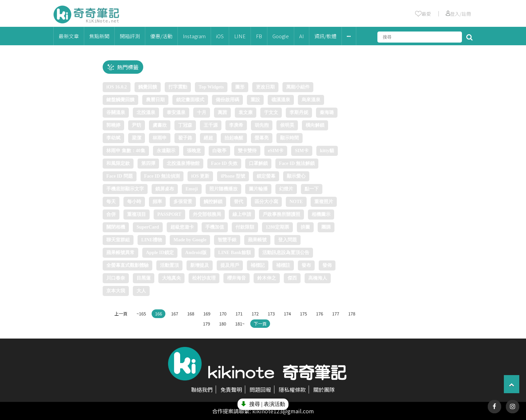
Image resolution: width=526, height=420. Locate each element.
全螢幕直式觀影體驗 (127, 265)
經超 (208, 138)
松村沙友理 (204, 278)
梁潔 (137, 138)
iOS (220, 36)
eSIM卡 (276, 151)
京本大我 (116, 291)
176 (320, 314)
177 (336, 314)
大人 (141, 291)
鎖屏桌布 (165, 189)
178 (352, 314)
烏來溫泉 (311, 100)
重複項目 (137, 214)
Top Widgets (211, 87)
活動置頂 (169, 265)
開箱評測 (130, 36)
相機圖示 (321, 214)
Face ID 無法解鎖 (297, 163)
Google (281, 36)
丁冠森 (185, 125)
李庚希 (236, 125)
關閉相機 (116, 227)
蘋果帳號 (257, 240)
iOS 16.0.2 (117, 87)
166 (159, 314)
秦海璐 (327, 112)
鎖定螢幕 (266, 176)
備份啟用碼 (227, 100)
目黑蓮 (144, 278)
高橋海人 (318, 278)
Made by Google (190, 240)
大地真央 (171, 278)
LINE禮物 (152, 240)
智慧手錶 (227, 240)
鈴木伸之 (267, 278)
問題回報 (260, 389)
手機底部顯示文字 (125, 189)
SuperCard (148, 227)
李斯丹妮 (299, 112)
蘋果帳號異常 (120, 253)
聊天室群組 (118, 240)
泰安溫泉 (176, 112)
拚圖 (305, 227)
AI (302, 36)
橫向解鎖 (315, 125)
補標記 (258, 265)
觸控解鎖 (213, 202)
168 (191, 314)
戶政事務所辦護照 (281, 214)
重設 (255, 100)
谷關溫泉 (116, 112)
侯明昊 (287, 125)
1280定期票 (277, 227)
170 (223, 314)
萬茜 (222, 112)
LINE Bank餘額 (234, 253)
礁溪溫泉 (281, 100)
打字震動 (178, 87)
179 (206, 324)
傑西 (292, 278)
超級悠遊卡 (182, 227)
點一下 (312, 189)
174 (287, 314)
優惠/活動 (161, 36)
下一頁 (260, 324)
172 (255, 314)
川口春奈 (116, 278)
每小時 (134, 202)
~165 (141, 314)
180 (223, 324)
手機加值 (215, 227)
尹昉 (137, 125)
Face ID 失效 (224, 163)
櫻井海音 (236, 278)
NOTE (296, 202)
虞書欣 (160, 125)
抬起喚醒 (234, 138)
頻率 (157, 202)
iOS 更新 (200, 176)
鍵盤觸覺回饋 (120, 100)
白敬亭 (219, 151)
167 (175, 314)
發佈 (327, 265)
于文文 (271, 112)
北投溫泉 (146, 112)
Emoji (192, 189)
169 (207, 314)
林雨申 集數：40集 (126, 151)
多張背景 (183, 202)
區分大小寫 (266, 202)
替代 (239, 202)
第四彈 (148, 163)
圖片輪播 (258, 189)
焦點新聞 (99, 36)
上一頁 (121, 314)
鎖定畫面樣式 (190, 100)
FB (259, 36)
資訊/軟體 (325, 36)
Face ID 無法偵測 (162, 176)
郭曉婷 (113, 125)
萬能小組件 (298, 87)
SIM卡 (302, 151)
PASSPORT (169, 214)
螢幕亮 (262, 138)
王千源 (211, 125)
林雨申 (160, 138)
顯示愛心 (296, 176)
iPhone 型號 (233, 176)
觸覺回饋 (148, 87)
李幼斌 (113, 138)
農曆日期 (155, 100)
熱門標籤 (128, 67)
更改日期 (265, 87)
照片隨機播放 (223, 189)
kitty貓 (327, 151)
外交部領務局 (207, 214)
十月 (202, 112)
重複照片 (324, 202)
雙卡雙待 (247, 151)
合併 (111, 214)
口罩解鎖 (258, 163)
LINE (240, 36)
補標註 (283, 265)
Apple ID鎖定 (160, 253)
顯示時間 (290, 138)
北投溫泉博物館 (183, 163)
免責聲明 (231, 389)
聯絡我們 (202, 389)
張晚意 (194, 151)
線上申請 (242, 214)
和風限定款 (118, 163)
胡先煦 (262, 125)
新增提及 (200, 265)
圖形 (240, 87)
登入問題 (287, 240)
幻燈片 (286, 189)
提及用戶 (230, 265)
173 (271, 314)
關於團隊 (324, 389)
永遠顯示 (166, 151)
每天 (111, 202)
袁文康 (246, 112)
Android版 (196, 253)
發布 (306, 265)
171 (239, 314)
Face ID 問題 (120, 176)
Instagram (194, 36)
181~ (240, 324)
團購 (326, 227)
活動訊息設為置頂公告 (286, 253)
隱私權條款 (292, 389)
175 (303, 314)
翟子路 (185, 138)
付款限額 (245, 227)
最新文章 (69, 36)
